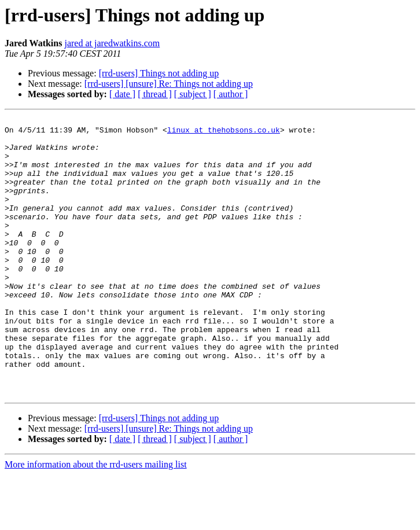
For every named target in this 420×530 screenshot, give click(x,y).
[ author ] (231, 94)
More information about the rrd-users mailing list (96, 520)
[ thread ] (155, 94)
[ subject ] (193, 94)
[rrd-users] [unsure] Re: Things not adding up (169, 84)
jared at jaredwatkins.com (112, 43)
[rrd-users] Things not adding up (159, 73)
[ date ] (122, 94)
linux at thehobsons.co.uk (224, 133)
